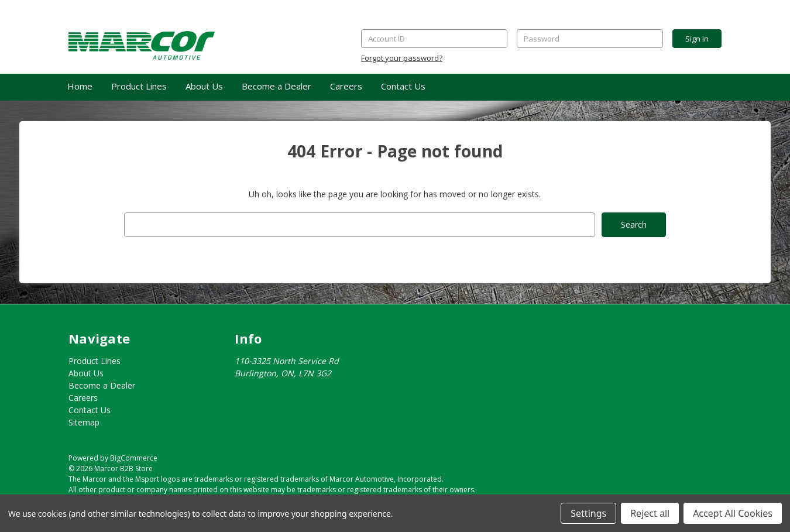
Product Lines (139, 86)
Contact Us (403, 86)
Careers (346, 86)
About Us (204, 86)
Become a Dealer (276, 86)
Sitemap (84, 422)
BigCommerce (134, 458)
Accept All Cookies (733, 513)
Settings (588, 513)
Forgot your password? (402, 58)
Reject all (650, 513)
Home (80, 86)
